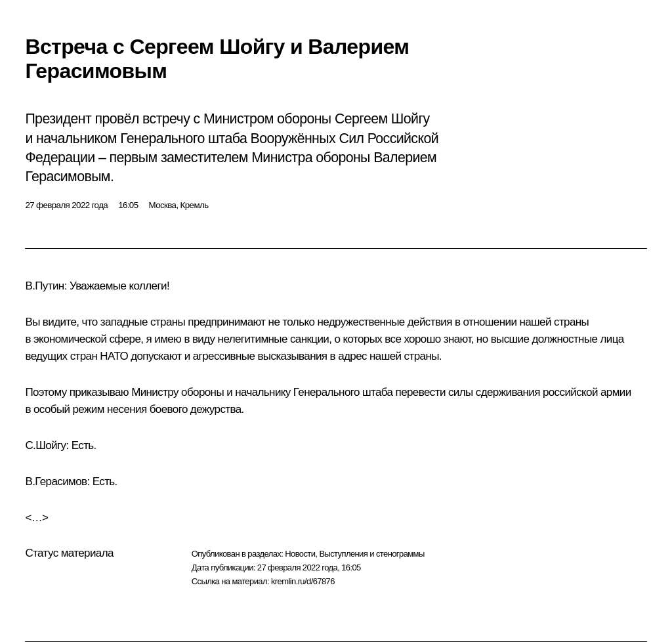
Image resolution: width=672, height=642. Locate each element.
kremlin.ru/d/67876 (303, 581)
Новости (300, 554)
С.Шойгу (45, 445)
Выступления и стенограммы (371, 554)
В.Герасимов (56, 481)
